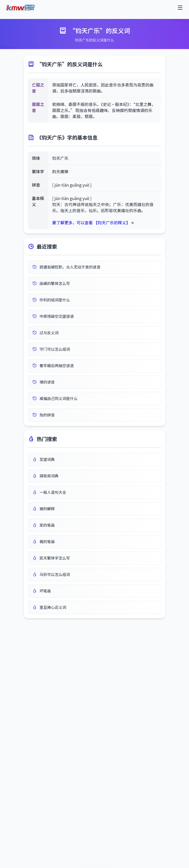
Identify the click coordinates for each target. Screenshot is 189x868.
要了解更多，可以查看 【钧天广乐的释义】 (91, 222)
